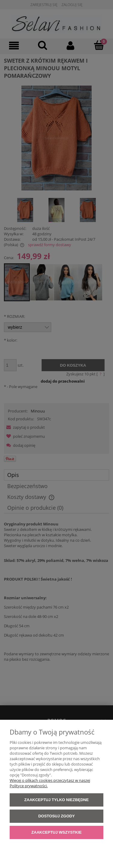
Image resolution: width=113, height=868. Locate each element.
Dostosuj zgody (56, 816)
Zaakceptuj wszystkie (56, 832)
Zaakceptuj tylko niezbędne (57, 800)
